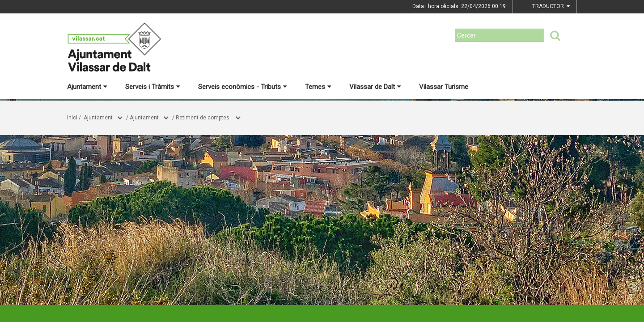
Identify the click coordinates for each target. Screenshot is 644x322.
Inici (72, 118)
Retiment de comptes (203, 118)
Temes (318, 87)
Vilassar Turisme (444, 87)
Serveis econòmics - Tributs (243, 87)
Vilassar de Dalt (375, 87)
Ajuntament (87, 87)
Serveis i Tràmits (153, 87)
